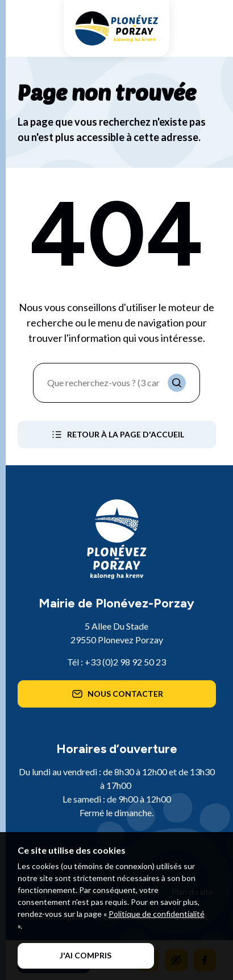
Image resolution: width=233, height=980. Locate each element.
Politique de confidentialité (157, 914)
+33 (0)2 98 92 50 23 (125, 662)
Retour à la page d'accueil (117, 435)
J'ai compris (86, 955)
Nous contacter (116, 694)
